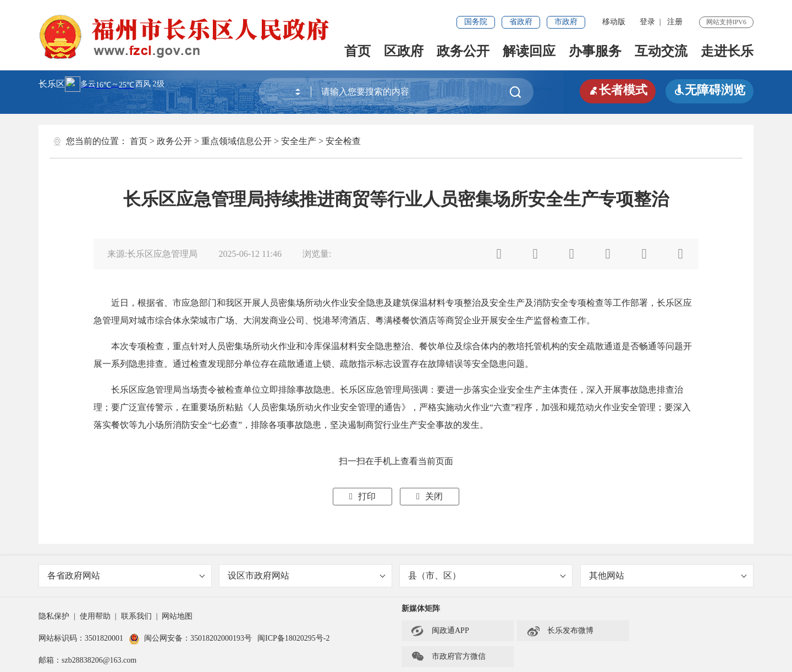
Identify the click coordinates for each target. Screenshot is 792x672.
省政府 (521, 22)
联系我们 (136, 616)
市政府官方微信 (448, 657)
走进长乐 (727, 51)
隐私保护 (54, 616)
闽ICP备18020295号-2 (293, 638)
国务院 (476, 22)
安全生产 (299, 141)
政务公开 (463, 51)
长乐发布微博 (560, 631)
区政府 (404, 51)
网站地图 (177, 616)
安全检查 (343, 141)
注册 (675, 22)
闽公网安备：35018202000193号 (190, 638)
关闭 (430, 496)
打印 (362, 496)
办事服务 (595, 51)
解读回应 (529, 51)
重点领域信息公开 (237, 141)
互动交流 (661, 51)
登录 (647, 22)
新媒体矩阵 (421, 608)
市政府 (566, 22)
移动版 (614, 22)
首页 (358, 51)
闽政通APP (440, 631)
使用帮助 (95, 616)
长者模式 (618, 90)
